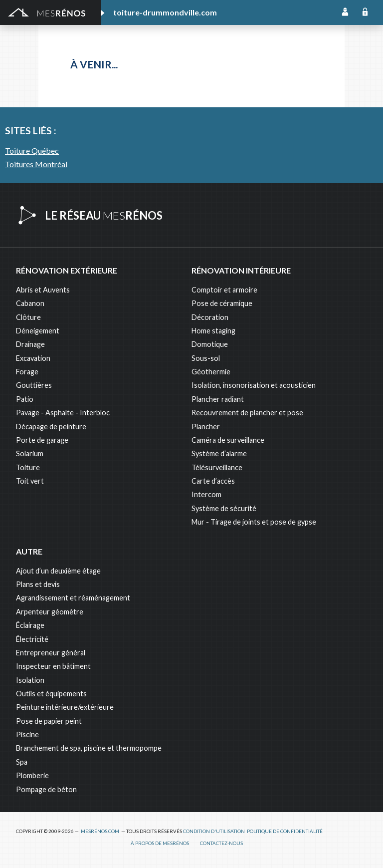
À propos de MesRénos (160, 843)
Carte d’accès (213, 481)
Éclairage (30, 625)
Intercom (206, 494)
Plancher (206, 427)
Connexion (365, 12)
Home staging (213, 331)
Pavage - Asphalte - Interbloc (63, 413)
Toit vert (30, 481)
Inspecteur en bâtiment (53, 666)
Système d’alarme (219, 453)
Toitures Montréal (36, 164)
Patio (25, 399)
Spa (22, 762)
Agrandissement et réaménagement (73, 598)
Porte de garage (42, 440)
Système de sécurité (224, 508)
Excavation (33, 358)
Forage (27, 372)
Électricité (32, 639)
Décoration (210, 317)
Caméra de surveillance (228, 440)
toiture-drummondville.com (165, 12)
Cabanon (30, 303)
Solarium (30, 453)
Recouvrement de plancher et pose (247, 413)
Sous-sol (206, 358)
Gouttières (34, 385)
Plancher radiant (218, 399)
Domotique (210, 344)
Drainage (30, 344)
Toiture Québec (32, 150)
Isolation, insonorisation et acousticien (254, 385)
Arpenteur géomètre (50, 612)
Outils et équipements (51, 694)
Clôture (28, 317)
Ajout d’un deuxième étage (58, 571)
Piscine (27, 734)
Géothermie (211, 372)
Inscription (345, 12)
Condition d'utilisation (214, 831)
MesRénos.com (100, 831)
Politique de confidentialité (285, 831)
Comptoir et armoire (224, 290)
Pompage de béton (46, 789)
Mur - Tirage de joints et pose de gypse (254, 522)
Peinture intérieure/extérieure (65, 707)
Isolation (30, 680)
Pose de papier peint (49, 721)
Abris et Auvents (43, 290)
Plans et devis (38, 584)
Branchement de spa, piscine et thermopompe (89, 748)
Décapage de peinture (51, 427)
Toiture (28, 467)
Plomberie (32, 775)
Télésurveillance (217, 467)
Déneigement (38, 331)
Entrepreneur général (51, 653)
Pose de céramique (222, 303)
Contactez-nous (221, 843)
